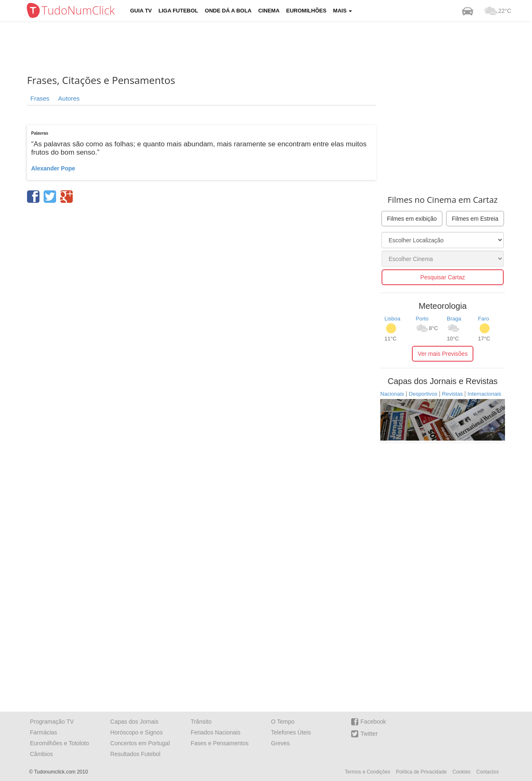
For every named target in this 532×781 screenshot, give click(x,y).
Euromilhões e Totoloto (59, 743)
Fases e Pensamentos (220, 743)
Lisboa (392, 319)
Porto (422, 319)
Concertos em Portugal (140, 743)
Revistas (453, 394)
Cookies (462, 772)
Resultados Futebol (135, 754)
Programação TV (52, 722)
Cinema (269, 11)
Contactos (488, 772)
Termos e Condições (367, 772)
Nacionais (392, 394)
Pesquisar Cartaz (442, 277)
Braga (454, 319)
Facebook (368, 722)
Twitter (364, 734)
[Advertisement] (272, 48)
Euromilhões (307, 11)
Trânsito (201, 722)
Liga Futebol (178, 11)
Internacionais (484, 394)
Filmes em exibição (412, 219)
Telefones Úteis (291, 732)
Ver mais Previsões (443, 354)
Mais (342, 11)
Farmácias (43, 732)
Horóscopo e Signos (136, 732)
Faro (484, 319)
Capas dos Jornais (134, 722)
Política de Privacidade (421, 772)
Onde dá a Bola (228, 11)
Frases (40, 98)
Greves (280, 743)
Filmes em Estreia (475, 219)
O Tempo (283, 722)
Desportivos (423, 394)
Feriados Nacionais (216, 732)
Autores (69, 98)
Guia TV (141, 11)
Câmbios (41, 754)
